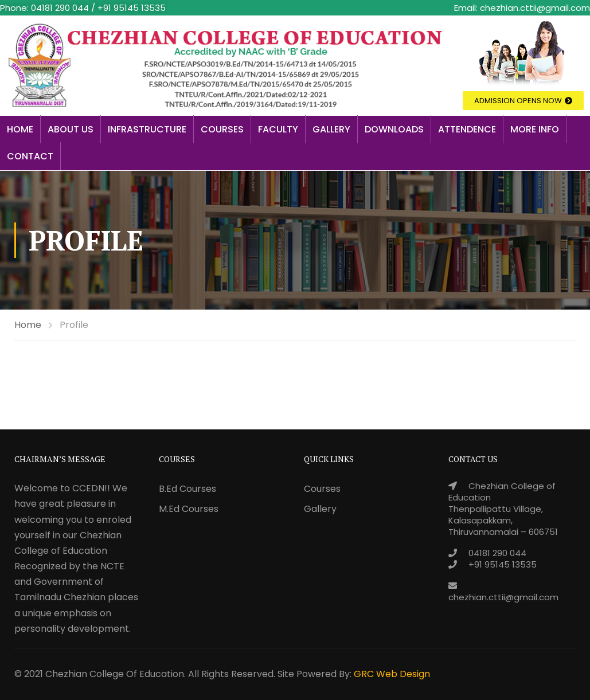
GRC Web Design (392, 674)
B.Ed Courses (187, 489)
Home (20, 129)
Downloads (394, 129)
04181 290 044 (497, 553)
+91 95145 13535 (503, 564)
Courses (222, 129)
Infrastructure (147, 129)
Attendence (467, 129)
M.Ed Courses (189, 509)
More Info (535, 129)
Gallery (331, 129)
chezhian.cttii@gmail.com (503, 597)
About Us (71, 129)
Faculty (278, 129)
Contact (30, 156)
